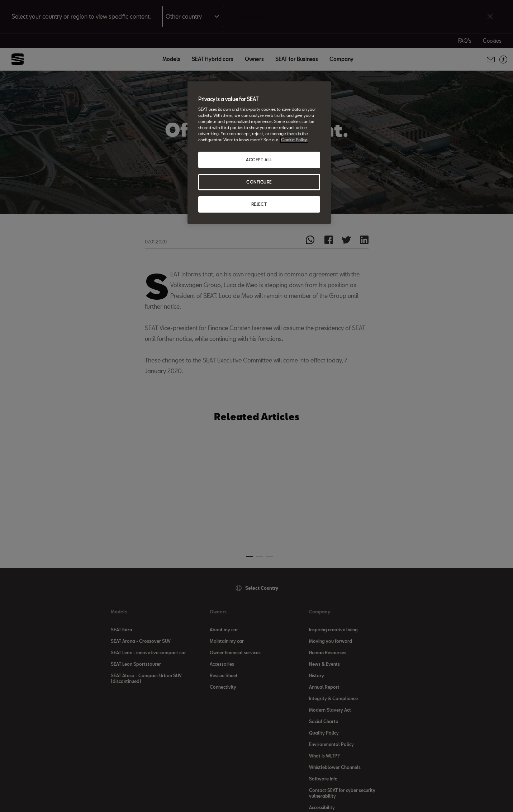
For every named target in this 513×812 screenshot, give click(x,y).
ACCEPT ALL (259, 160)
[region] (259, 153)
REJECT (259, 204)
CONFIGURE (259, 182)
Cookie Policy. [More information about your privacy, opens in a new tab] (294, 140)
